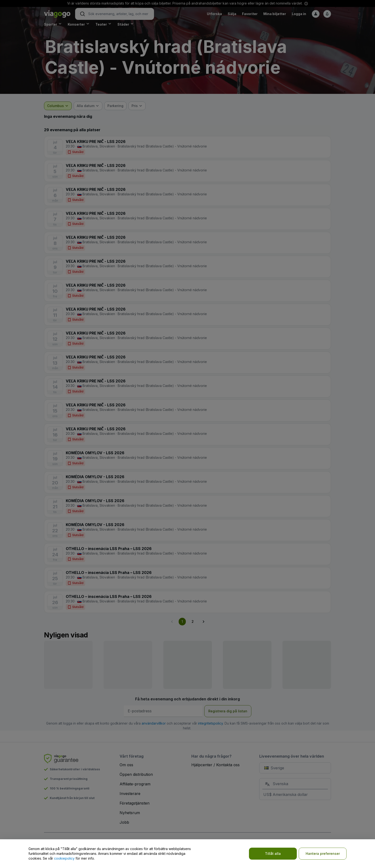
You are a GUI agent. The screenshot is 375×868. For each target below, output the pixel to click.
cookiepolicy (64, 858)
